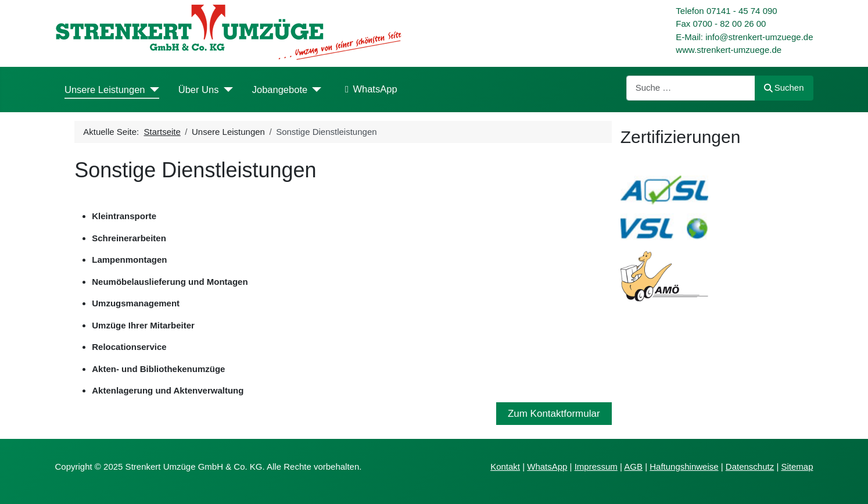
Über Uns (199, 90)
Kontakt (505, 467)
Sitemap (797, 467)
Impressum (596, 467)
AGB (633, 467)
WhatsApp (369, 90)
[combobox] (691, 88)
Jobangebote (280, 90)
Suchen (784, 87)
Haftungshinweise (684, 467)
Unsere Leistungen (105, 90)
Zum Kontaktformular (554, 414)
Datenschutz (750, 467)
